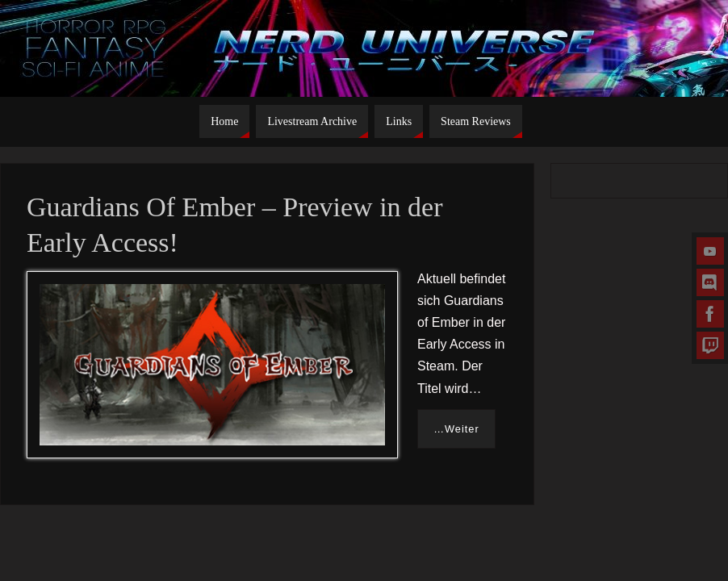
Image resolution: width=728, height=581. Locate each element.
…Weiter (456, 429)
